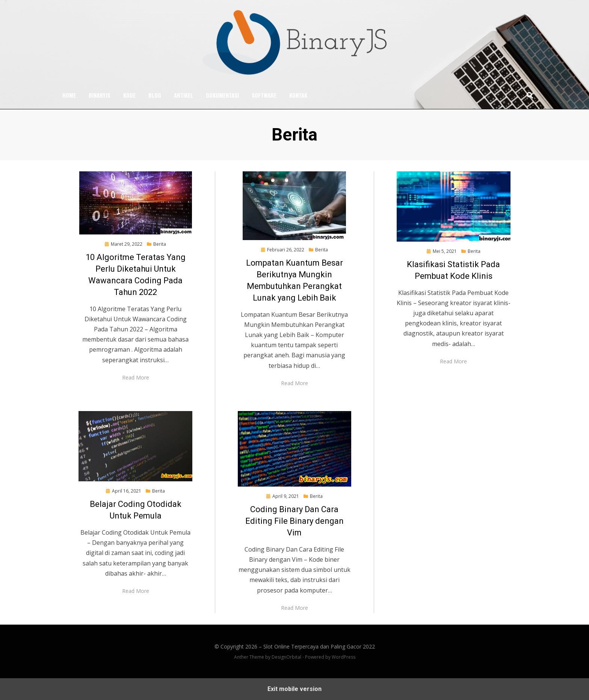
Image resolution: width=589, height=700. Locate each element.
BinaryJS (100, 95)
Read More (136, 377)
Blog (155, 95)
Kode (129, 95)
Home (69, 95)
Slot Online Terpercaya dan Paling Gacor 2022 (319, 646)
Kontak (298, 95)
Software (264, 95)
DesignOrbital (286, 657)
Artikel (183, 95)
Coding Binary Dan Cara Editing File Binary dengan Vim (294, 521)
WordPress (344, 657)
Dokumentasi (222, 95)
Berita (160, 244)
